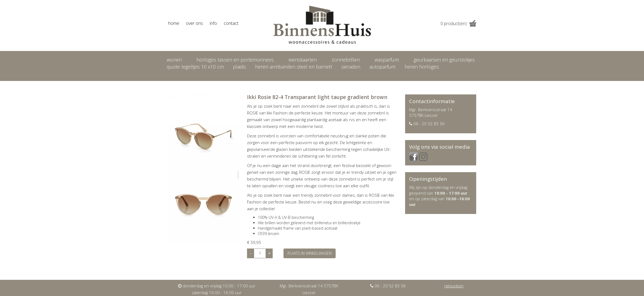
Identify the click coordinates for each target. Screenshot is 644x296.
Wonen (174, 60)
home (174, 23)
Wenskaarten (303, 60)
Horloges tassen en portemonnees (235, 60)
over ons (194, 23)
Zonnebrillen (346, 60)
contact (231, 23)
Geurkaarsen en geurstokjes (444, 60)
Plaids (239, 67)
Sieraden (351, 67)
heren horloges (422, 67)
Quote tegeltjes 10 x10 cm (195, 67)
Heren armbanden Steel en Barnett (294, 67)
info (213, 23)
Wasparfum (387, 60)
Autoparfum (382, 67)
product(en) (458, 23)
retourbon (454, 286)
